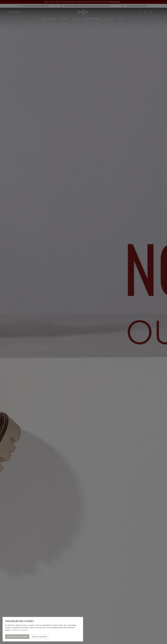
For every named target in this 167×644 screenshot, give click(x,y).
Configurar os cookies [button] (20, 630)
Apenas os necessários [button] (40, 637)
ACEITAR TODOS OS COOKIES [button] (17, 637)
